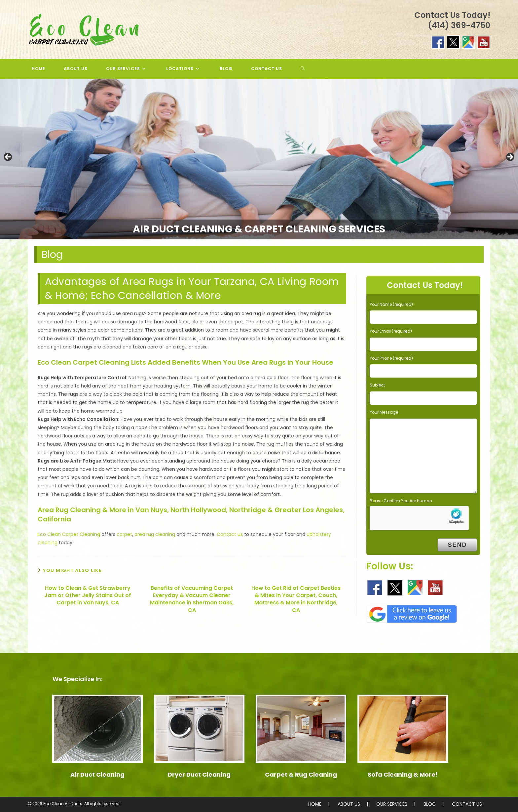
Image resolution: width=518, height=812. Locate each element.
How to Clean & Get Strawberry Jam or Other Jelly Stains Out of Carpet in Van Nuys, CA (88, 596)
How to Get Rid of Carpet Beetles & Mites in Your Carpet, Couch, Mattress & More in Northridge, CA (296, 599)
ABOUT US (349, 804)
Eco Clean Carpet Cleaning (69, 534)
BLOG (430, 804)
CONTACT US (467, 804)
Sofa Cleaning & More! (403, 774)
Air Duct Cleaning (97, 774)
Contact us (230, 534)
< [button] (8, 157)
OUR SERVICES (392, 804)
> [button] (510, 157)
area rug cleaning (155, 534)
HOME (315, 804)
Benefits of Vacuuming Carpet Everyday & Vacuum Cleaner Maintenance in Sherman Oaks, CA (192, 599)
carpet (124, 534)
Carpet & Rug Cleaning (301, 774)
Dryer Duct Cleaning (199, 774)
